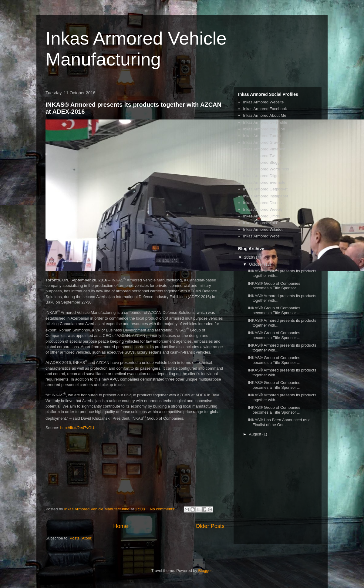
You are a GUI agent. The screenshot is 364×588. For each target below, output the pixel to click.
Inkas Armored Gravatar (264, 142)
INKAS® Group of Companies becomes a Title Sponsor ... (274, 286)
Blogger (205, 571)
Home (121, 526)
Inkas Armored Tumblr (262, 136)
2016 (249, 257)
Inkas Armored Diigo (261, 176)
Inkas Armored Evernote (264, 182)
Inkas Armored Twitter (262, 156)
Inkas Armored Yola (260, 223)
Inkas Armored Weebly (263, 209)
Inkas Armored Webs (261, 236)
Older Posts (210, 526)
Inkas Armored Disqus (262, 203)
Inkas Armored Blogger (263, 162)
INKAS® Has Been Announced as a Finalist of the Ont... (279, 422)
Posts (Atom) (81, 538)
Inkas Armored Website (263, 102)
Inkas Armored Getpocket (265, 189)
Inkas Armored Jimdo (261, 216)
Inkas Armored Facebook (265, 109)
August (256, 434)
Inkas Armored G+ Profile (265, 122)
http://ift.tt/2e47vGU (77, 428)
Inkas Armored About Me (265, 115)
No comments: (163, 509)
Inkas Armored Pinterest (264, 149)
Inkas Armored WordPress (266, 169)
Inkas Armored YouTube (264, 129)
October (257, 264)
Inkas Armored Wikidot (263, 229)
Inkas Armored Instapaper (266, 196)
